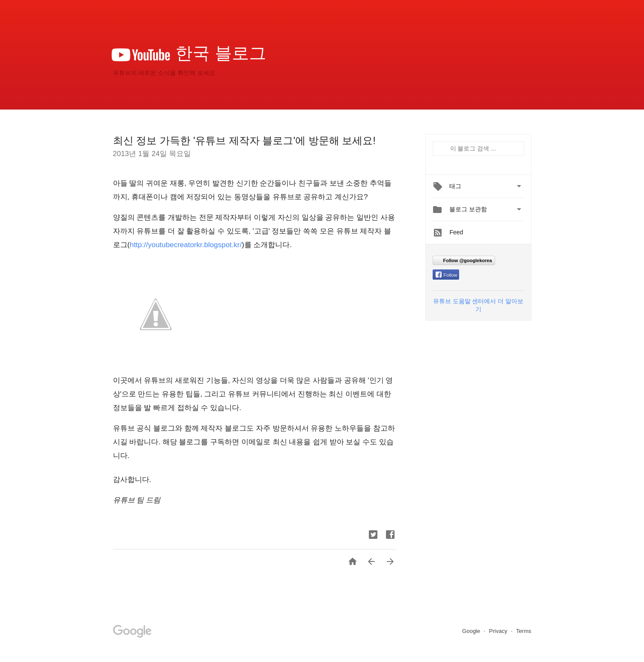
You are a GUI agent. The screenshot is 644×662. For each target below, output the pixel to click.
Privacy (499, 631)
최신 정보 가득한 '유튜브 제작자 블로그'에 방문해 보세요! (245, 140)
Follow (447, 275)
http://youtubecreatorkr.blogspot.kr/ (186, 245)
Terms (524, 631)
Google (472, 631)
